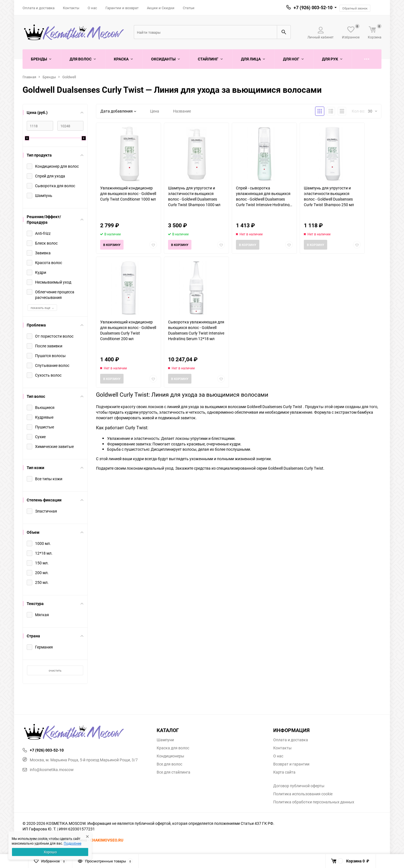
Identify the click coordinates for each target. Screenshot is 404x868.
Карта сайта (284, 772)
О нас (92, 8)
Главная (29, 77)
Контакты (71, 8)
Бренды (49, 77)
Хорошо (50, 852)
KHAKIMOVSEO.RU (107, 840)
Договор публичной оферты (299, 786)
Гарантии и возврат (122, 8)
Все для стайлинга (173, 772)
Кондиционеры (170, 756)
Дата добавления (118, 111)
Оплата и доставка (39, 8)
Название (182, 111)
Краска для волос (173, 748)
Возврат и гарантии (291, 764)
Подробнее (72, 843)
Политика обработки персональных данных (314, 802)
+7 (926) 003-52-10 (313, 8)
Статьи (189, 8)
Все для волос (169, 764)
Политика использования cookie (303, 794)
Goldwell (69, 77)
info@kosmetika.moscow (48, 770)
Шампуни (165, 740)
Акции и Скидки (161, 8)
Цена (155, 111)
